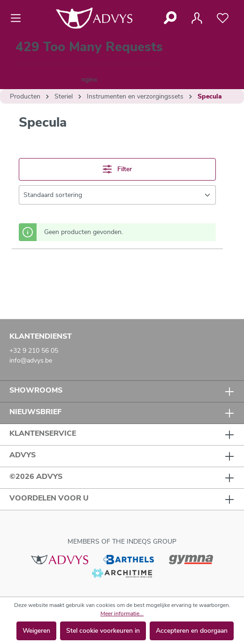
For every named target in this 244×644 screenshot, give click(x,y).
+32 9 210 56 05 (34, 351)
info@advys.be (31, 360)
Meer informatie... (122, 614)
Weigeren (36, 631)
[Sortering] (117, 195)
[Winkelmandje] (89, 63)
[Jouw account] (197, 18)
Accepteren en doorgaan (192, 631)
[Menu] (19, 18)
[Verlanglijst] (223, 18)
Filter (117, 169)
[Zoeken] (170, 18)
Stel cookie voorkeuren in (103, 631)
